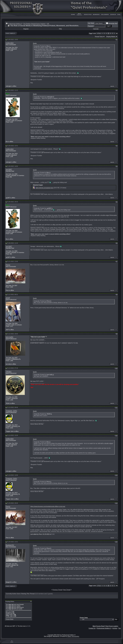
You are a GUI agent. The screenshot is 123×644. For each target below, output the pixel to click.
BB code (8, 612)
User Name (91, 23)
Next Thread (67, 590)
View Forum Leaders (112, 626)
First (99, 33)
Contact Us (92, 628)
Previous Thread (57, 590)
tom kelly (10, 337)
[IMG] (7, 615)
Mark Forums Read (99, 626)
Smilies (8, 613)
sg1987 (9, 169)
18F (48, 24)
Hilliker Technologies (73, 636)
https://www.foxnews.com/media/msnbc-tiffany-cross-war (48, 506)
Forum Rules (10, 619)
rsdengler (10, 43)
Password (91, 26)
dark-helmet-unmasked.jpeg (44, 188)
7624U (9, 371)
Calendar (96, 29)
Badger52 (10, 545)
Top (119, 628)
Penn (8, 265)
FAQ (60, 29)
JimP (8, 298)
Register (26, 29)
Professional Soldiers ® (15, 24)
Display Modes (111, 37)
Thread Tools (99, 37)
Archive (115, 628)
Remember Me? (112, 24)
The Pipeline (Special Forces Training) (34, 24)
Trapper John (11, 411)
